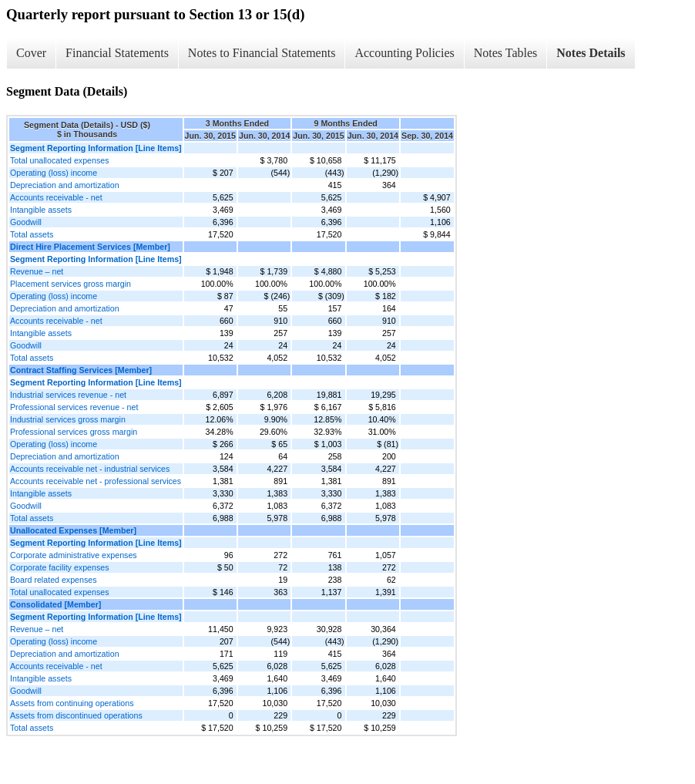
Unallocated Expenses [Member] (73, 530)
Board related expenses (54, 580)
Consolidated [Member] (55, 604)
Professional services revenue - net (74, 407)
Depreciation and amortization (65, 185)
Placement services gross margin (71, 284)
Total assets (32, 234)
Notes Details (591, 53)
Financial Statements (117, 53)
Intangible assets (41, 210)
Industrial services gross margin (68, 419)
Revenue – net (37, 271)
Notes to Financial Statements (262, 53)
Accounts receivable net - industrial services (90, 469)
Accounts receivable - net (56, 197)
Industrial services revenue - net (68, 395)
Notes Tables (506, 53)
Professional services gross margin (74, 432)
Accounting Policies (404, 53)
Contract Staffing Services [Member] (81, 370)
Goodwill (26, 222)
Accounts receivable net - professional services (96, 481)
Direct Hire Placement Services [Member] (90, 247)
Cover (31, 53)
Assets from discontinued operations (76, 715)
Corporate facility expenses (60, 567)
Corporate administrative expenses (74, 555)
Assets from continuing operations (72, 703)
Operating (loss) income (54, 173)
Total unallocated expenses (60, 160)
